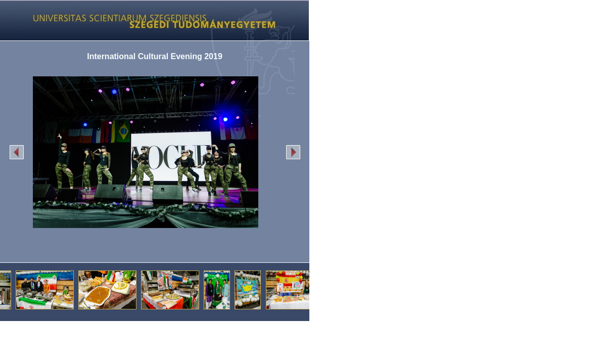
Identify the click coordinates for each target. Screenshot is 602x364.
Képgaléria (151, 20)
